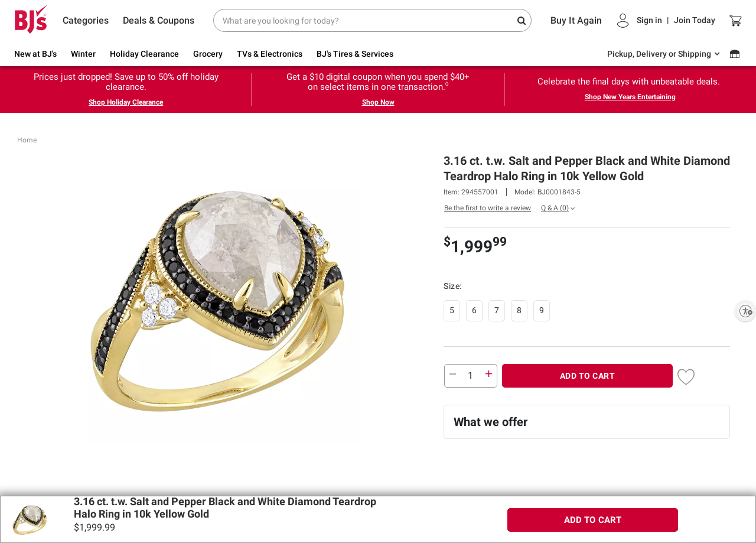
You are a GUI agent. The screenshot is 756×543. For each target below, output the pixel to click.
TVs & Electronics (270, 54)
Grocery (208, 54)
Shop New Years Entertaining (630, 97)
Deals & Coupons (159, 20)
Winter (83, 54)
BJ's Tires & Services (355, 54)
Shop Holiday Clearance (126, 102)
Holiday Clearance (144, 54)
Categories (86, 20)
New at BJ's (35, 54)
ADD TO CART (588, 376)
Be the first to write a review (488, 208)
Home (27, 140)
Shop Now (378, 102)
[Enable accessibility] (745, 311)
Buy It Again (576, 20)
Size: (454, 286)
